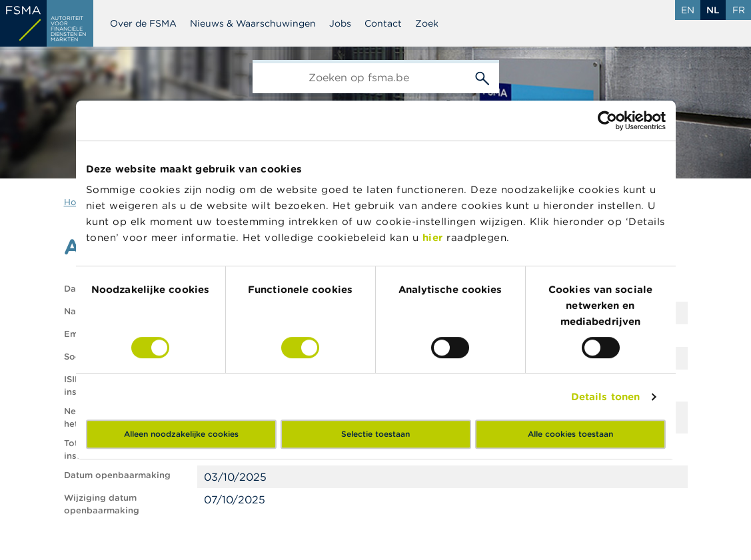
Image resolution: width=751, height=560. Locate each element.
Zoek (427, 23)
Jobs (340, 23)
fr (739, 10)
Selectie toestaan (375, 434)
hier (435, 237)
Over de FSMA (143, 23)
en (688, 10)
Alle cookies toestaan (570, 434)
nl (713, 10)
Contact (383, 23)
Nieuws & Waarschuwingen (253, 23)
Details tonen (605, 397)
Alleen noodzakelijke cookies (181, 434)
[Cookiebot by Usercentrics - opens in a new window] (607, 121)
